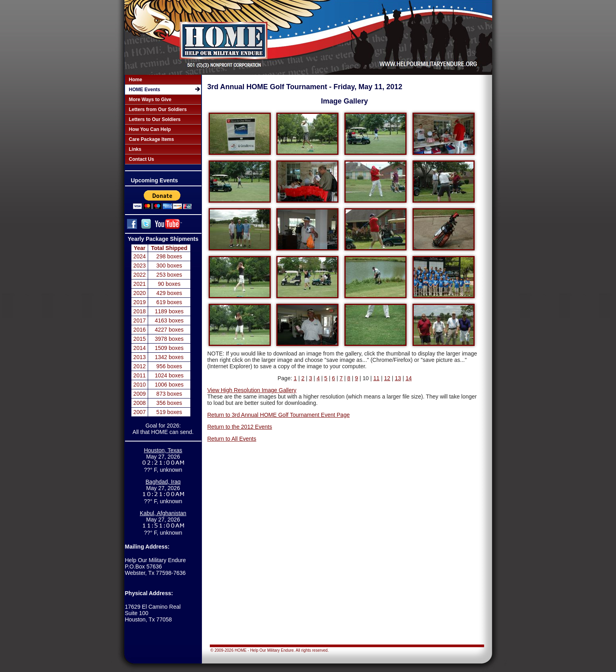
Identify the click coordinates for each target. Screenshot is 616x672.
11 (376, 378)
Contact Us (142, 159)
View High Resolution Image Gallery (252, 390)
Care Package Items (152, 139)
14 (409, 378)
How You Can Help (150, 129)
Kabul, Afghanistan (163, 513)
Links (135, 149)
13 (398, 378)
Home (136, 80)
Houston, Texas (163, 450)
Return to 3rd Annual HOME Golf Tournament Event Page (279, 415)
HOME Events (145, 90)
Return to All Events (232, 439)
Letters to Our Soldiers (155, 119)
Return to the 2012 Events (240, 427)
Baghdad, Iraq (163, 482)
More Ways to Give (150, 100)
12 (387, 378)
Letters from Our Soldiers (158, 109)
